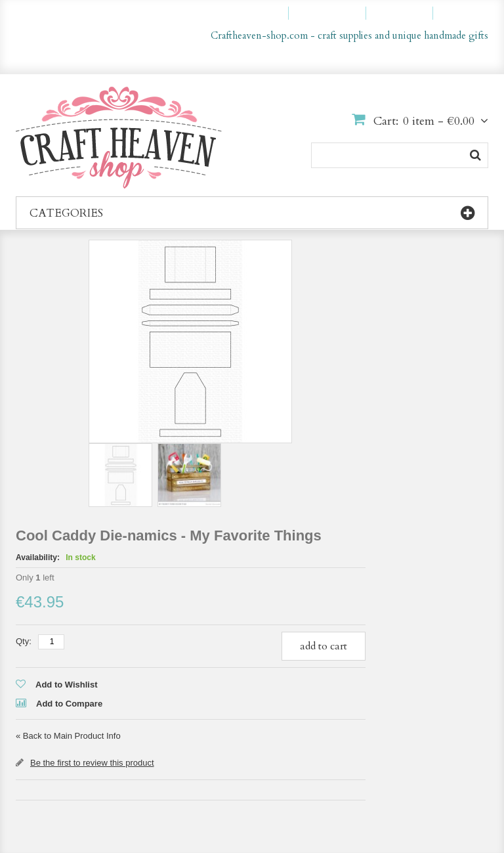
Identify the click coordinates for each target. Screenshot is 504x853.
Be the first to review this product (92, 763)
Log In (467, 13)
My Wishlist (333, 13)
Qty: (24, 641)
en (447, 58)
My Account (255, 13)
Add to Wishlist (67, 685)
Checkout (405, 13)
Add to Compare (69, 704)
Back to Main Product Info (68, 736)
